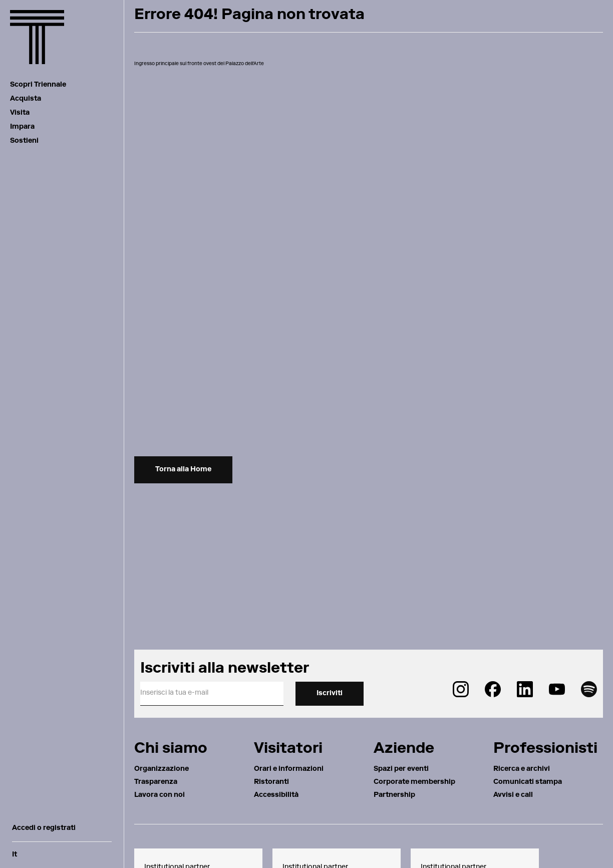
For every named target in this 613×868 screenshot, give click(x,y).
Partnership (394, 795)
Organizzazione (162, 769)
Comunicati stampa (528, 782)
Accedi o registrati (44, 828)
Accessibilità (276, 795)
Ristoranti (271, 782)
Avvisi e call (513, 795)
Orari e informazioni (289, 769)
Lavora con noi (160, 795)
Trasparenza (156, 782)
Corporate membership (414, 782)
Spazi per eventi (401, 769)
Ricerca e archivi (522, 769)
